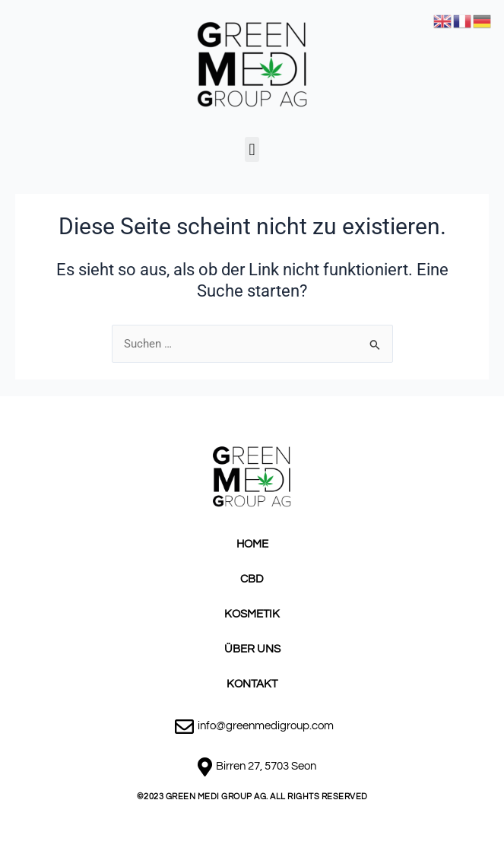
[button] (252, 149)
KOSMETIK (252, 614)
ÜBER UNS (252, 649)
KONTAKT (252, 684)
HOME (252, 544)
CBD (252, 579)
